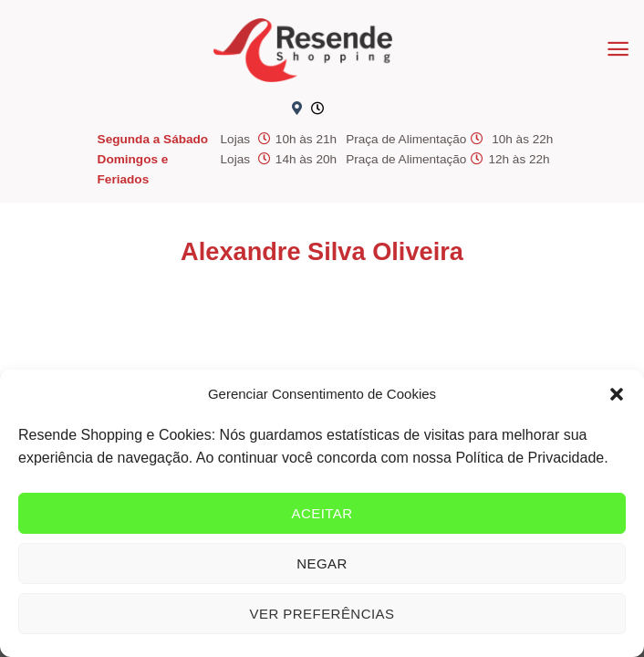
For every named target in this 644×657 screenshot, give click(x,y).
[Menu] (618, 49)
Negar (322, 563)
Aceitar (322, 513)
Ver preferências (322, 614)
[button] (617, 394)
